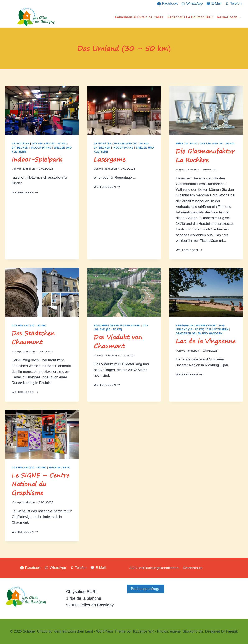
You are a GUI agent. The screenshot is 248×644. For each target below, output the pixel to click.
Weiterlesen (25, 193)
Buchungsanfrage (146, 589)
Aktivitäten (21, 144)
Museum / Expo (187, 144)
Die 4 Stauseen (217, 330)
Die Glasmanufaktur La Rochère (205, 156)
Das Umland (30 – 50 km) (49, 144)
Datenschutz (193, 568)
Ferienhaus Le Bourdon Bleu (190, 17)
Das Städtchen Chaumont (33, 338)
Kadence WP (144, 631)
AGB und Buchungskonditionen (154, 568)
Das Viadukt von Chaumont (118, 342)
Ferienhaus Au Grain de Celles (139, 17)
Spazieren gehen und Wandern (117, 326)
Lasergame (110, 159)
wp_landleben (26, 169)
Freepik (232, 631)
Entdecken (20, 148)
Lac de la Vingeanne (206, 341)
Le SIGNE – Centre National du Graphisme (41, 484)
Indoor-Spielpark (37, 159)
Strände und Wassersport (196, 326)
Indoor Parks (41, 148)
